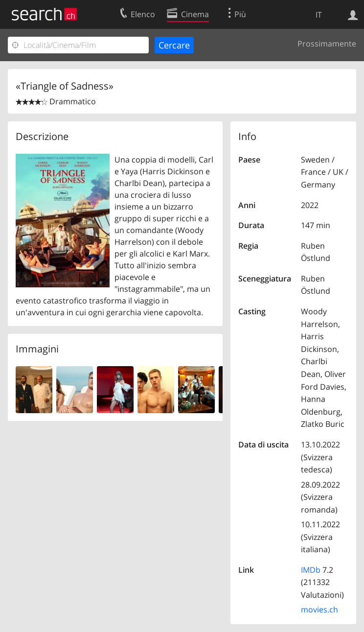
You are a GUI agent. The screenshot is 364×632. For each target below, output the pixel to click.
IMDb (311, 570)
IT (319, 15)
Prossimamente (327, 44)
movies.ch (319, 609)
